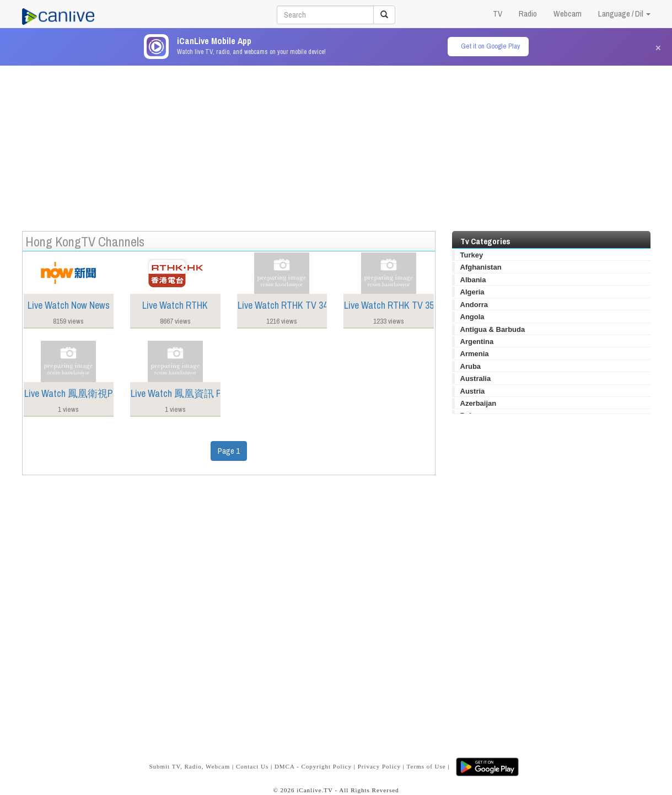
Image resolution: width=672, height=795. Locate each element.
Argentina (477, 342)
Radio (528, 14)
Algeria (472, 292)
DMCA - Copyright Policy (313, 766)
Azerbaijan (479, 403)
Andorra (474, 305)
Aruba (471, 366)
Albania (473, 280)
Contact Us (252, 766)
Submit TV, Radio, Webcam (189, 766)
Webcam (568, 14)
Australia (476, 378)
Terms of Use (426, 766)
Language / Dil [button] (624, 14)
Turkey (472, 255)
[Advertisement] (336, 143)
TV (498, 14)
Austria (473, 391)
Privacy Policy (379, 766)
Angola (472, 317)
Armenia (475, 354)
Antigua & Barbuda (493, 329)
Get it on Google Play (490, 46)
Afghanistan (481, 267)
